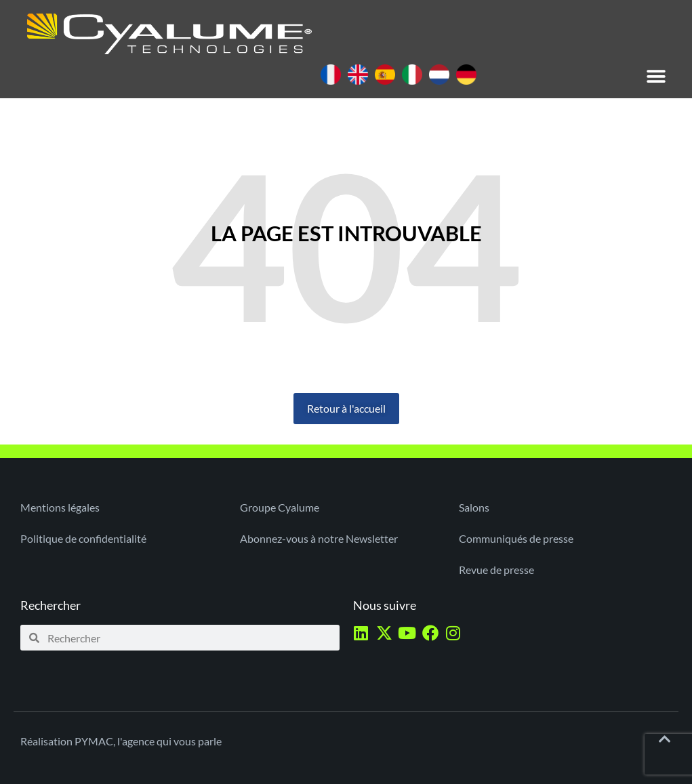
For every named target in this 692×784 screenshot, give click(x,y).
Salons (474, 507)
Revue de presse (496, 570)
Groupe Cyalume (280, 507)
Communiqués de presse (516, 538)
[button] (656, 76)
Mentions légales (60, 507)
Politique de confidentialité (83, 538)
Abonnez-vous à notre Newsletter (319, 538)
